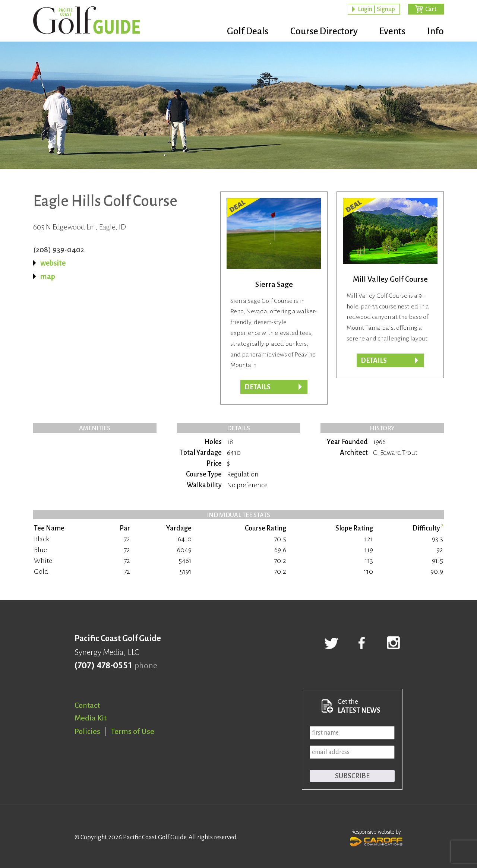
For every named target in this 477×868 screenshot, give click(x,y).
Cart (431, 10)
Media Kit (91, 718)
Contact (87, 705)
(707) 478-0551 (103, 666)
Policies (87, 731)
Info (435, 32)
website (53, 263)
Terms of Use (133, 731)
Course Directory (317, 32)
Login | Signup (376, 10)
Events (389, 32)
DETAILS (374, 361)
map (48, 276)
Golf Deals (237, 32)
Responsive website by (376, 837)
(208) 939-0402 (59, 250)
